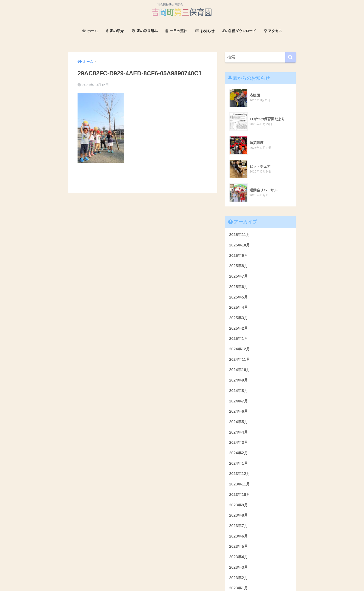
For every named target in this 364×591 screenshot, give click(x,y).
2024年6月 (239, 411)
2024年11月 (240, 360)
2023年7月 (239, 526)
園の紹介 (115, 31)
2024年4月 (239, 432)
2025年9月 (239, 256)
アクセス (273, 31)
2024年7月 (239, 401)
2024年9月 (239, 380)
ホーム (90, 31)
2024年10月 (240, 370)
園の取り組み (145, 31)
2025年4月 (239, 307)
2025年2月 (239, 328)
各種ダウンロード (239, 31)
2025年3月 (239, 318)
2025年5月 (239, 297)
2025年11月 (240, 235)
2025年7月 (239, 276)
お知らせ (205, 31)
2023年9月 (239, 505)
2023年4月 (239, 557)
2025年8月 (239, 266)
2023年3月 (239, 567)
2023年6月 (239, 536)
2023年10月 (240, 495)
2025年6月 (239, 287)
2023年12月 (240, 474)
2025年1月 (239, 339)
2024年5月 (239, 422)
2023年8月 (239, 515)
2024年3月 (239, 443)
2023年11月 (240, 484)
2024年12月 (240, 349)
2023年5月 (239, 546)
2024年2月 (239, 453)
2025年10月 (240, 245)
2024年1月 (239, 463)
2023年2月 (239, 578)
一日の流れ (176, 31)
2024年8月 (239, 391)
